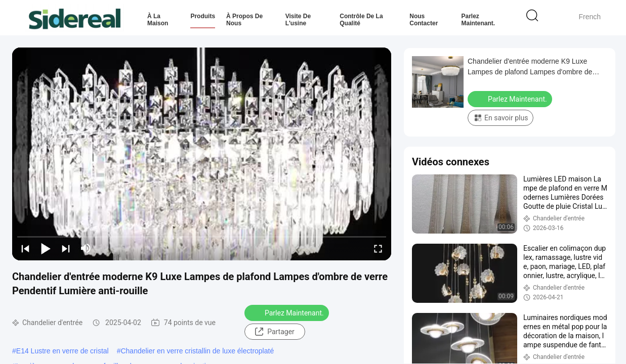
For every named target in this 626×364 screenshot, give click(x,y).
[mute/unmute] (86, 248)
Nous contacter (424, 20)
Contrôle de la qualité (361, 20)
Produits (203, 16)
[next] (66, 248)
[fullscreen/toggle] (378, 248)
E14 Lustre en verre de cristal (62, 351)
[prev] (25, 248)
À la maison (158, 20)
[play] (202, 154)
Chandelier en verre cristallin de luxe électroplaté (197, 351)
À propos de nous (244, 20)
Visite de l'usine (298, 20)
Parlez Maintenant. (478, 20)
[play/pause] (46, 248)
